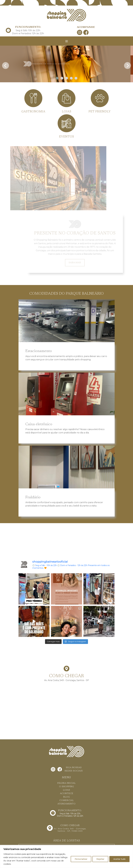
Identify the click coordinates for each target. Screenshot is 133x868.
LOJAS (66, 790)
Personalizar (81, 859)
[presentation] (6, 65)
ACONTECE (67, 794)
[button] (57, 78)
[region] (66, 856)
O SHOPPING (67, 787)
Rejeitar (100, 859)
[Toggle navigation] (67, 41)
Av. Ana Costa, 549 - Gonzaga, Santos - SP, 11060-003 (70, 830)
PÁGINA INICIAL (66, 783)
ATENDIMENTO (66, 804)
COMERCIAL (67, 800)
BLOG (67, 797)
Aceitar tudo (119, 859)
